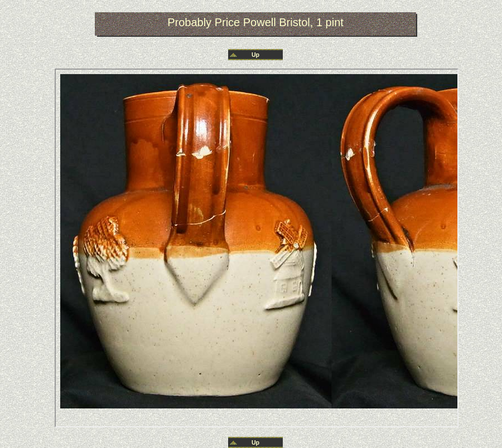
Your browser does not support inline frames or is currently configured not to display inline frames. (257, 248)
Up (255, 55)
